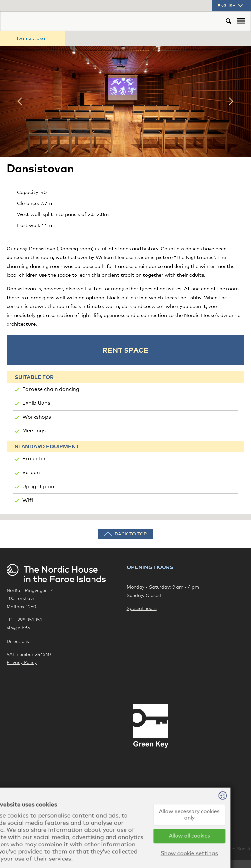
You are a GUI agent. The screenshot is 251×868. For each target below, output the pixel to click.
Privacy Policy (22, 662)
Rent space (126, 350)
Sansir (244, 849)
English (231, 6)
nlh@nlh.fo (18, 628)
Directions (18, 641)
